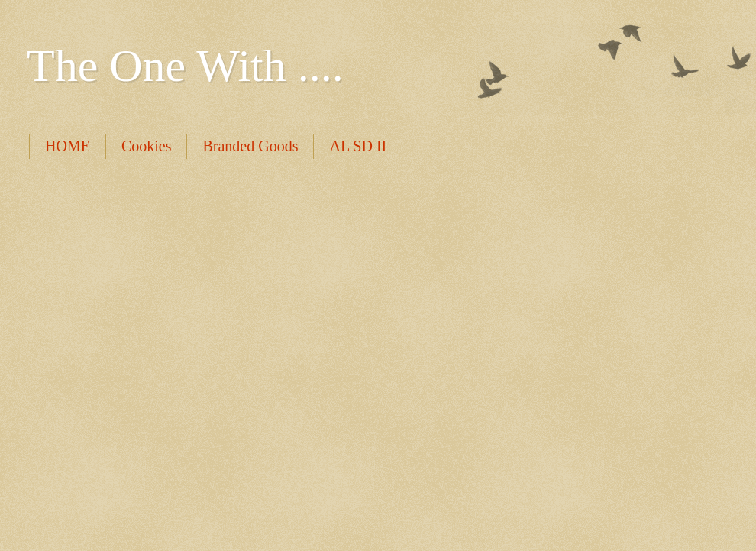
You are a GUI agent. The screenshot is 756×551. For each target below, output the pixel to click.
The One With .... (185, 66)
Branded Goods (250, 146)
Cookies (147, 146)
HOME (68, 146)
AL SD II (358, 146)
